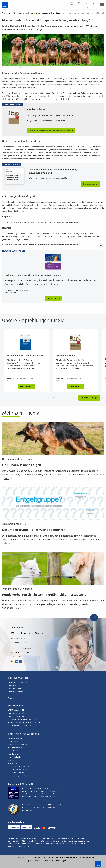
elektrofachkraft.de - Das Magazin (23, 726)
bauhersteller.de (15, 739)
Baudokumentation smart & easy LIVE (24, 723)
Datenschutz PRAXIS (17, 716)
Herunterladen (91, 184)
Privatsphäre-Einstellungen (55, 861)
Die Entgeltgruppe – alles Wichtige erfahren (34, 530)
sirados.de (12, 764)
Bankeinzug (14, 827)
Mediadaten (35, 861)
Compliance (48, 858)
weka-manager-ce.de (17, 776)
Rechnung (26, 827)
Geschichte (13, 686)
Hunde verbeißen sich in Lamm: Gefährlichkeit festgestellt (44, 595)
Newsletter (70, 858)
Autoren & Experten (87, 858)
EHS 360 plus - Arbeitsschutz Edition (24, 719)
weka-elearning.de (16, 773)
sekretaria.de (14, 760)
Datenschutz (23, 858)
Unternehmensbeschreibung (20, 682)
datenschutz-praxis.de (18, 745)
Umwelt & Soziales (16, 692)
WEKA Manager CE (16, 710)
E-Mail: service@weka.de (22, 649)
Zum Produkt (27, 387)
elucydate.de (13, 751)
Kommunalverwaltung (23, 13)
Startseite (6, 13)
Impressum (36, 858)
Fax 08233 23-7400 (19, 643)
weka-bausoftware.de (17, 770)
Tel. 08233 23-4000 (19, 639)
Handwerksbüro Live (17, 713)
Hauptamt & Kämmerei (14, 524)
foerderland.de (14, 754)
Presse (11, 698)
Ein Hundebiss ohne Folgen (22, 465)
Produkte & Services (17, 689)
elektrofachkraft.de (16, 748)
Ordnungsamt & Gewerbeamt (49, 13)
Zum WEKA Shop (89, 398)
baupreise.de (13, 742)
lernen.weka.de (14, 757)
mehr (8, 479)
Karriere (11, 695)
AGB (13, 858)
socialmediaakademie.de (18, 767)
